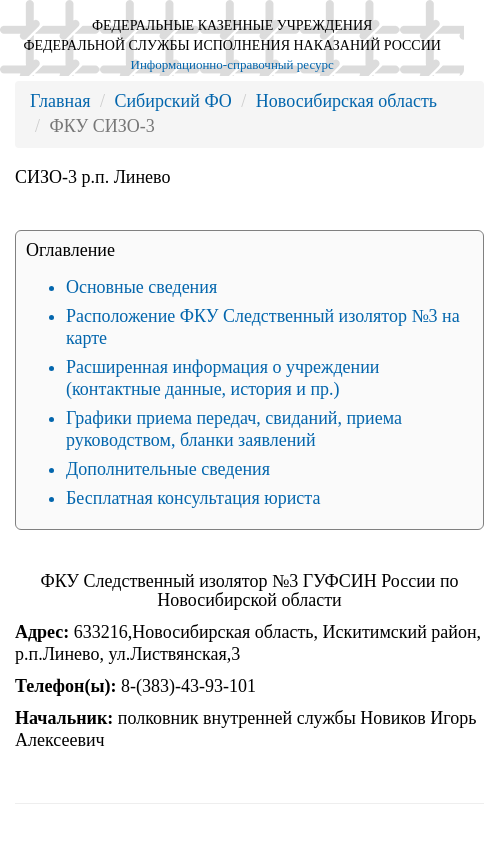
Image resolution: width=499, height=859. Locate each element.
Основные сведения (141, 287)
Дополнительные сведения (168, 469)
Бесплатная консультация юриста (193, 498)
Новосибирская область (346, 101)
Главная (60, 101)
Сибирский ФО (172, 101)
